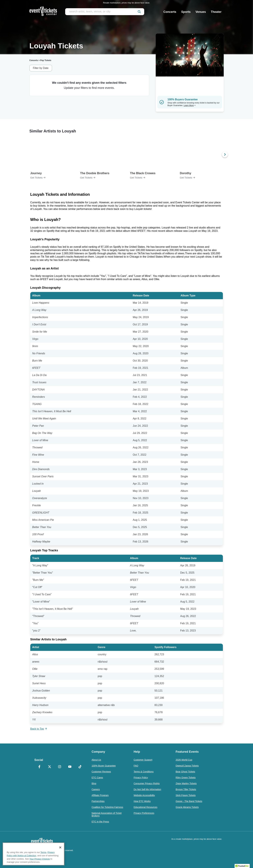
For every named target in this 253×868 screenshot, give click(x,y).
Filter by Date (41, 68)
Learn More (190, 105)
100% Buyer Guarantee (104, 766)
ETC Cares (97, 778)
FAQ (136, 766)
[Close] (60, 847)
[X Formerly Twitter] (50, 767)
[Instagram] (60, 767)
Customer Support (143, 760)
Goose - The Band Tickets (189, 801)
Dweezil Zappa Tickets (187, 766)
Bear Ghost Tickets (185, 772)
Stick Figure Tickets (186, 795)
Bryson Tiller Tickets (186, 789)
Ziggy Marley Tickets (186, 783)
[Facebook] (40, 767)
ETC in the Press (100, 822)
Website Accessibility (144, 795)
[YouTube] (70, 767)
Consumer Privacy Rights (147, 783)
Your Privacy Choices (40, 859)
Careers (96, 789)
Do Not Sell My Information (147, 789)
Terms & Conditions (144, 772)
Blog (94, 783)
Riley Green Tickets (186, 778)
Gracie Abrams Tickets (187, 807)
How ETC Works (142, 801)
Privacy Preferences (144, 813)
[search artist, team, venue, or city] (105, 12)
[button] (242, 865)
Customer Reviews (101, 772)
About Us (96, 760)
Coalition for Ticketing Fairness (107, 807)
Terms (43, 852)
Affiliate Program (100, 795)
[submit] (139, 12)
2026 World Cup (184, 760)
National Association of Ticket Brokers (107, 814)
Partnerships (98, 801)
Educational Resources (146, 807)
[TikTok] (80, 767)
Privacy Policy (141, 778)
